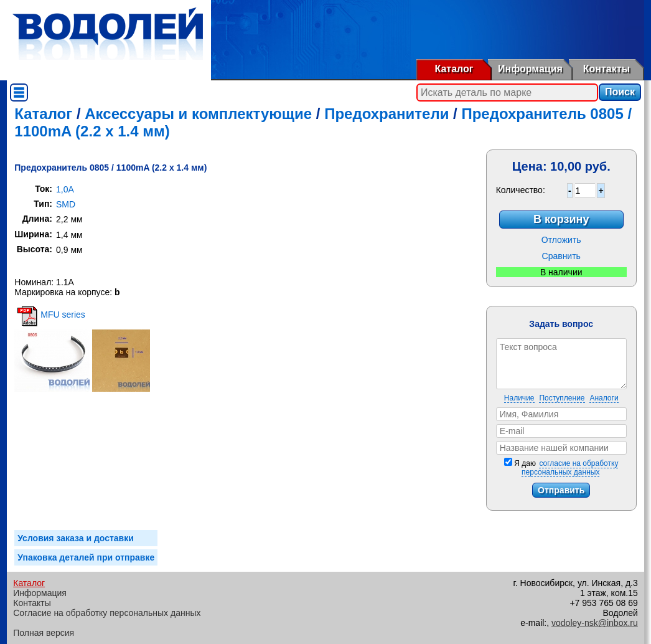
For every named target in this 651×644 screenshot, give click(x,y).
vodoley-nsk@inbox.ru (595, 623)
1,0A (65, 189)
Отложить (561, 240)
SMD (66, 204)
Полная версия (44, 633)
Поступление (562, 398)
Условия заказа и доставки (76, 538)
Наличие (519, 398)
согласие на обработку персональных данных (570, 468)
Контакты (607, 69)
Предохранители (386, 114)
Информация (530, 69)
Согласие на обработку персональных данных (107, 613)
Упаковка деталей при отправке (86, 557)
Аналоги (604, 398)
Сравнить (561, 256)
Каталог (454, 69)
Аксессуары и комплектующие (198, 114)
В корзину (561, 219)
